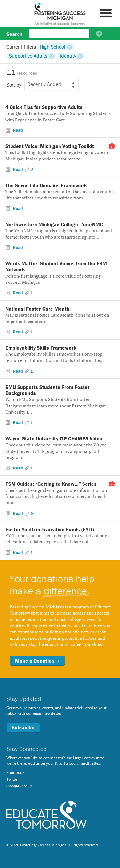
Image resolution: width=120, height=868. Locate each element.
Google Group (19, 786)
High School (52, 47)
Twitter (13, 779)
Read (17, 130)
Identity (68, 56)
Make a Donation (37, 661)
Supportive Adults (28, 56)
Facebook (16, 772)
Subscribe (23, 727)
